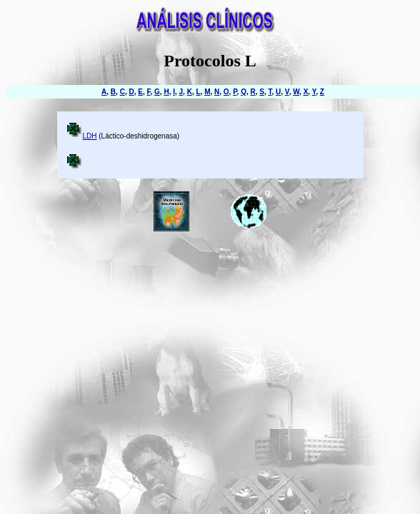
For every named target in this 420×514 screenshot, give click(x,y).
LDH (90, 136)
